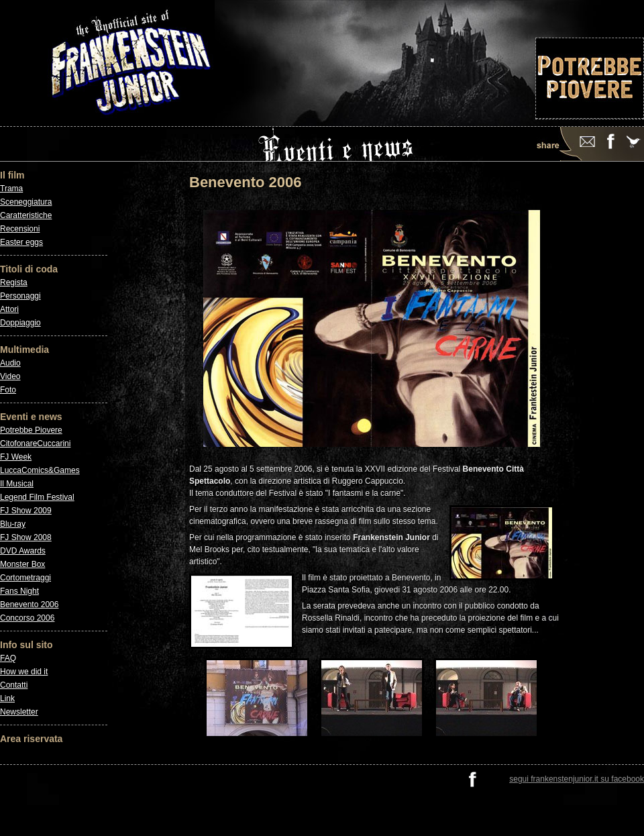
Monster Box (22, 564)
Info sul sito (26, 645)
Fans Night (19, 591)
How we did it (24, 672)
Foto (8, 390)
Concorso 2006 (27, 618)
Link (7, 698)
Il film (12, 175)
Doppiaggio (20, 323)
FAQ (8, 658)
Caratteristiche (26, 215)
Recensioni (20, 229)
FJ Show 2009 (26, 511)
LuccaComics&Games (40, 470)
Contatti (14, 685)
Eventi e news (31, 417)
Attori (9, 309)
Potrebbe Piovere (31, 430)
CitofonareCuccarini (35, 443)
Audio (10, 363)
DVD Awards (23, 551)
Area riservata (31, 739)
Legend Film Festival (37, 497)
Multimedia (24, 350)
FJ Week (16, 457)
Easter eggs (21, 242)
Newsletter (19, 712)
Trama (11, 189)
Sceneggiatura (26, 202)
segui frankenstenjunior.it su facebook (577, 779)
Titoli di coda (29, 269)
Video (10, 376)
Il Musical (17, 484)
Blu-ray (13, 524)
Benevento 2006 (29, 605)
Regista (14, 282)
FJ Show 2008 (26, 537)
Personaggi (20, 296)
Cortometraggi (25, 578)
